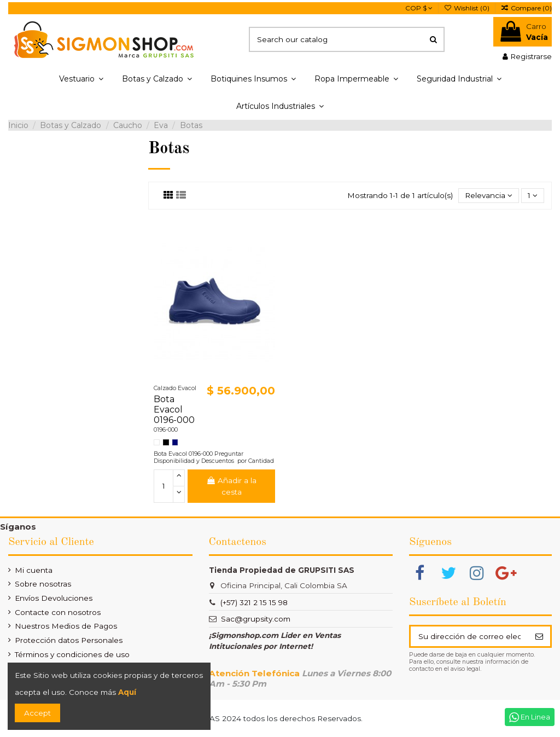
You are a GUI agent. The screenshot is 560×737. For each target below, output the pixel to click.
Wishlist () (468, 8)
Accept (37, 713)
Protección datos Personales (69, 640)
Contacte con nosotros (58, 612)
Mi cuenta (34, 570)
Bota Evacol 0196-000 (174, 410)
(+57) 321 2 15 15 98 (254, 602)
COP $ (419, 8)
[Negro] (166, 442)
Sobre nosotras (43, 584)
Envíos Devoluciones (54, 598)
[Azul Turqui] (175, 442)
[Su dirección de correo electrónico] (469, 636)
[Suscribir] (539, 636)
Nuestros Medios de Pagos (66, 626)
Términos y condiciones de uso (72, 654)
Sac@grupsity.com (256, 619)
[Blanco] (157, 442)
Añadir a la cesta (231, 486)
